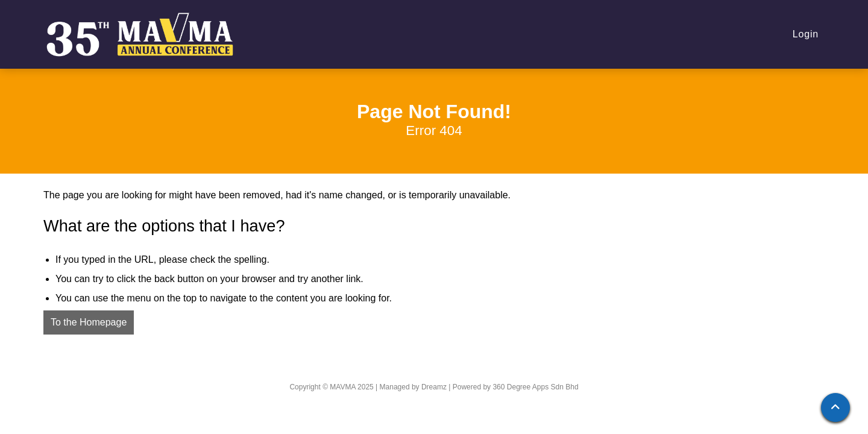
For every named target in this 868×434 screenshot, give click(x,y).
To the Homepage (89, 322)
